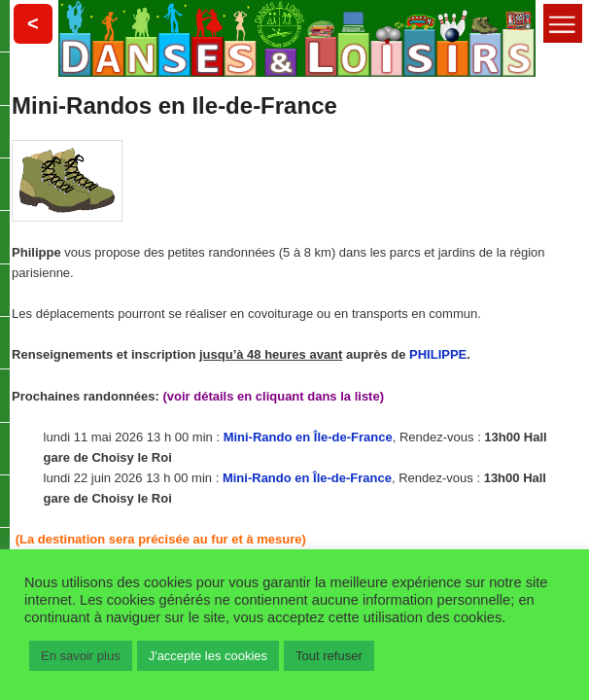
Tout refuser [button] (329, 656)
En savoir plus (81, 656)
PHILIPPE (438, 354)
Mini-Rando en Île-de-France (308, 437)
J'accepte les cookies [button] (208, 656)
